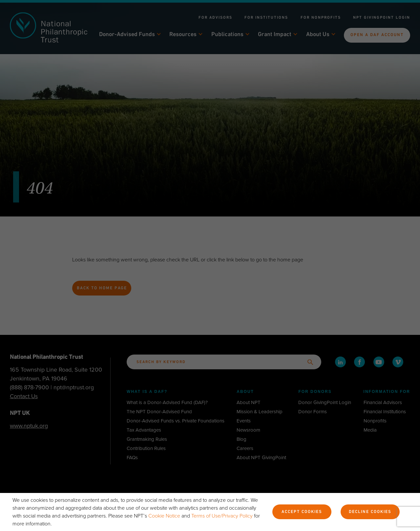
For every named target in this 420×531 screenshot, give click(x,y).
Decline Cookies (369, 512)
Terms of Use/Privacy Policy (223, 516)
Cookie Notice (165, 516)
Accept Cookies (301, 512)
